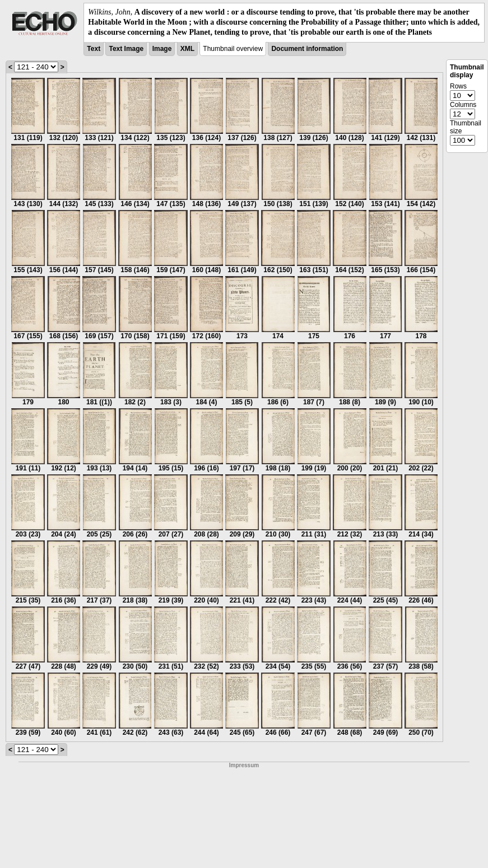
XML (187, 49)
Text (94, 49)
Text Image (126, 49)
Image (162, 49)
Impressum (244, 765)
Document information (307, 49)
